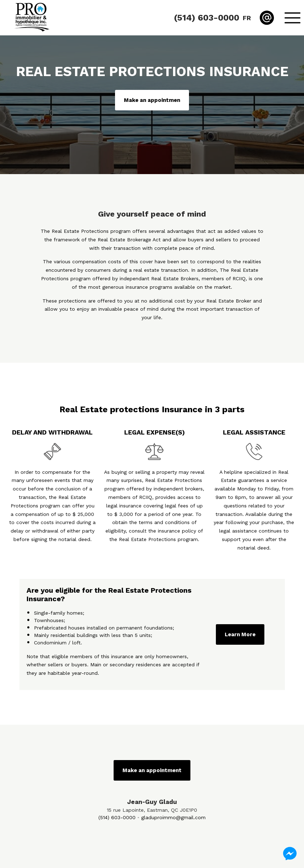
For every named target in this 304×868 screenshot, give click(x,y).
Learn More (240, 634)
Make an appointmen (152, 100)
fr (247, 18)
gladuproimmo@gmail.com (173, 817)
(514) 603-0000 (117, 817)
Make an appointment (152, 770)
